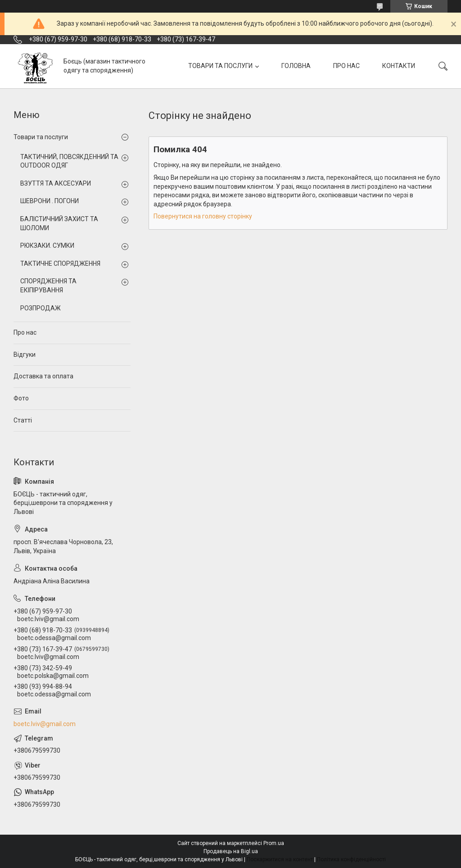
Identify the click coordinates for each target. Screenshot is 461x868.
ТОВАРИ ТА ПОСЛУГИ (220, 66)
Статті (23, 420)
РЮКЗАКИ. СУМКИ (47, 245)
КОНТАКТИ (399, 66)
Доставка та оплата (43, 376)
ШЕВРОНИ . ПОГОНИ (50, 201)
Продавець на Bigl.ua (231, 851)
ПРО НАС (346, 66)
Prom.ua (274, 843)
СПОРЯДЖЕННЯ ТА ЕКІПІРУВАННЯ (48, 286)
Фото (21, 398)
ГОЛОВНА (296, 66)
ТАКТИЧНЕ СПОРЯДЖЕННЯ (60, 264)
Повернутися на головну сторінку (203, 216)
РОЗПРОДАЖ (41, 308)
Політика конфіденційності (351, 859)
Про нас (25, 332)
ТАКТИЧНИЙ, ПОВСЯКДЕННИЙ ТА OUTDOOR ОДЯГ (69, 161)
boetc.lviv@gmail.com (45, 724)
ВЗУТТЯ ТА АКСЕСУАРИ (56, 183)
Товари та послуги (41, 137)
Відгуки (25, 354)
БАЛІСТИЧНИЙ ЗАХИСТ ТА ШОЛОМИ (59, 223)
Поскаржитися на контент (280, 859)
